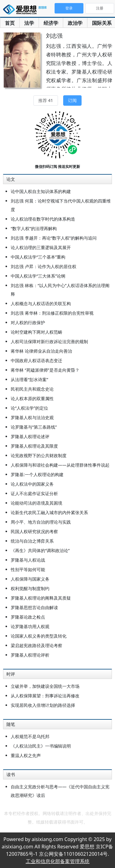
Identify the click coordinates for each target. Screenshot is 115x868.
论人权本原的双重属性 (32, 398)
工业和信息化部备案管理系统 (58, 861)
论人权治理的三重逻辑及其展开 (41, 247)
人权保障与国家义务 (30, 579)
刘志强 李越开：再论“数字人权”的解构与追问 (54, 238)
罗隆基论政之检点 (28, 617)
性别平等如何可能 (28, 569)
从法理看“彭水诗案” (29, 379)
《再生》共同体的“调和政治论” (40, 550)
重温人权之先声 (26, 755)
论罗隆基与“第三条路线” (34, 427)
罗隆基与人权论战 (28, 560)
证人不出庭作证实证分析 (34, 493)
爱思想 (26, 11)
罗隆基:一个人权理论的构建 (37, 474)
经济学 (51, 23)
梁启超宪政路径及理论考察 (36, 645)
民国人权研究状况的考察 (34, 531)
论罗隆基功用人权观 (30, 626)
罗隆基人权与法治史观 (32, 417)
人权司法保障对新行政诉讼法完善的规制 (49, 341)
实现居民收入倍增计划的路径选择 (43, 705)
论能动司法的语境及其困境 (36, 503)
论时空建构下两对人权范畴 (36, 332)
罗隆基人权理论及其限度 (34, 446)
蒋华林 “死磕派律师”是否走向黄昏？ (45, 370)
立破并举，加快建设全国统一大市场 (45, 686)
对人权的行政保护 (28, 322)
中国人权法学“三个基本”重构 (38, 257)
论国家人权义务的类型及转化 (39, 636)
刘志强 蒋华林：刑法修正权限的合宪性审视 (52, 313)
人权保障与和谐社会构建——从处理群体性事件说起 (60, 465)
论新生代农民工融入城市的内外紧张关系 (49, 512)
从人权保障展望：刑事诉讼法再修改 (45, 696)
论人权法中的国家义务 (32, 484)
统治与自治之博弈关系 (32, 541)
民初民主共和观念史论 (32, 389)
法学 (29, 23)
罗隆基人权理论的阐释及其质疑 (41, 598)
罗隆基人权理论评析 (30, 655)
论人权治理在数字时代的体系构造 (43, 219)
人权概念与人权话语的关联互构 (41, 303)
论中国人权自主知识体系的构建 (41, 191)
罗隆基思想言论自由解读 (34, 607)
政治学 (75, 23)
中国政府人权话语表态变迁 (36, 360)
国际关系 (102, 23)
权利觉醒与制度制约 (30, 588)
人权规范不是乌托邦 (30, 736)
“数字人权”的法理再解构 (34, 228)
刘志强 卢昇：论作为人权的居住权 (44, 266)
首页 (10, 23)
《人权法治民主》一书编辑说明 (41, 746)
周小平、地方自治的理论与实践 (41, 522)
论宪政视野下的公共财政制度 (39, 455)
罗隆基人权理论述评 (30, 436)
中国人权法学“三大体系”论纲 (38, 276)
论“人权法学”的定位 (29, 408)
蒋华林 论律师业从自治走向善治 (41, 351)
